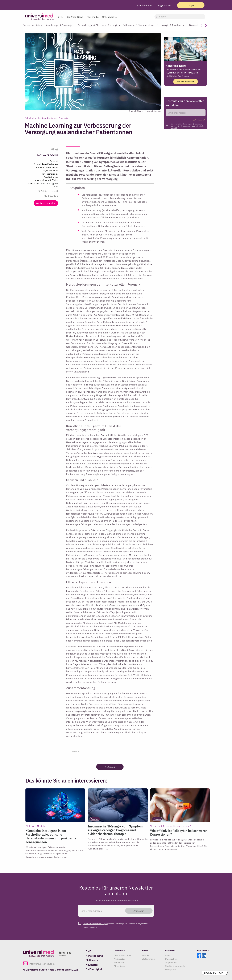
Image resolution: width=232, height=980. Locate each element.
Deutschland (141, 5)
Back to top (215, 973)
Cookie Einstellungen (176, 966)
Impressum (171, 963)
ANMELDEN (199, 120)
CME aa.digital (110, 17)
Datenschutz (171, 959)
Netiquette (171, 970)
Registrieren (163, 5)
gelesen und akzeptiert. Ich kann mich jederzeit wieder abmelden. (188, 125)
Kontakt (146, 955)
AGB (167, 955)
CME (60, 17)
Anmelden (138, 911)
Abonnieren (120, 966)
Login (190, 5)
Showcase (119, 963)
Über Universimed (123, 955)
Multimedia (93, 17)
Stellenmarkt (148, 959)
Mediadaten (120, 959)
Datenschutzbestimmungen (182, 124)
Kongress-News (75, 17)
